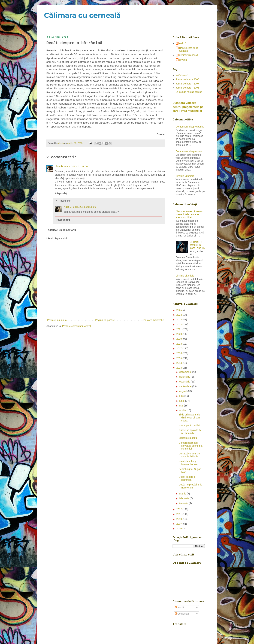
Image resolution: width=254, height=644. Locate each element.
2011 (179, 514)
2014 (179, 363)
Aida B (68, 207)
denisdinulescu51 (189, 55)
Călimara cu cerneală (82, 15)
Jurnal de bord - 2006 (187, 79)
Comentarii (182, 614)
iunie (182, 401)
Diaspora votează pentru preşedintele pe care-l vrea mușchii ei (188, 107)
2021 (179, 329)
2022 (179, 324)
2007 (179, 524)
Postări (180, 607)
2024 (179, 315)
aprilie (183, 410)
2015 (179, 358)
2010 (179, 519)
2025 (179, 310)
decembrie (185, 372)
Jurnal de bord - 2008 (187, 88)
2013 (179, 368)
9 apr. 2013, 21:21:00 (76, 166)
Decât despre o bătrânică (187, 478)
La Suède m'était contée (189, 92)
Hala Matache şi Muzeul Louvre (188, 463)
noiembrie (185, 377)
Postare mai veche (154, 320)
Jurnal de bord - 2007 (187, 84)
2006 (179, 528)
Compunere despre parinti (190, 127)
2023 (179, 320)
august (183, 391)
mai (182, 406)
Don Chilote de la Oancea (189, 49)
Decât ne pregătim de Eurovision (190, 486)
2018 (179, 344)
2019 (179, 339)
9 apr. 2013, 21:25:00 (84, 207)
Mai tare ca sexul (188, 438)
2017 (179, 348)
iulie (182, 396)
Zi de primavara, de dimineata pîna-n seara (189, 418)
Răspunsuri (65, 201)
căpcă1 (59, 166)
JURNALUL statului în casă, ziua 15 (197, 245)
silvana (183, 60)
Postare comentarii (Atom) (77, 326)
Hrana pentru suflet (189, 425)
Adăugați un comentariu (62, 230)
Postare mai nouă (57, 320)
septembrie (186, 386)
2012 (179, 509)
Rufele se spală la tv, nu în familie (190, 432)
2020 (179, 334)
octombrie (185, 382)
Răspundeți (61, 193)
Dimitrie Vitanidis (185, 176)
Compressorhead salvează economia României (191, 446)
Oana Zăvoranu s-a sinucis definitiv (189, 455)
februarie (184, 498)
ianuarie (184, 503)
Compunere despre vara (189, 151)
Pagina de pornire (105, 320)
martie (183, 494)
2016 (179, 353)
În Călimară (182, 75)
